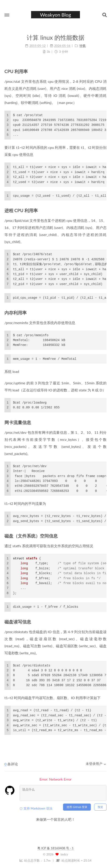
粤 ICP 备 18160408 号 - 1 (55, 848)
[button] (7, 15)
